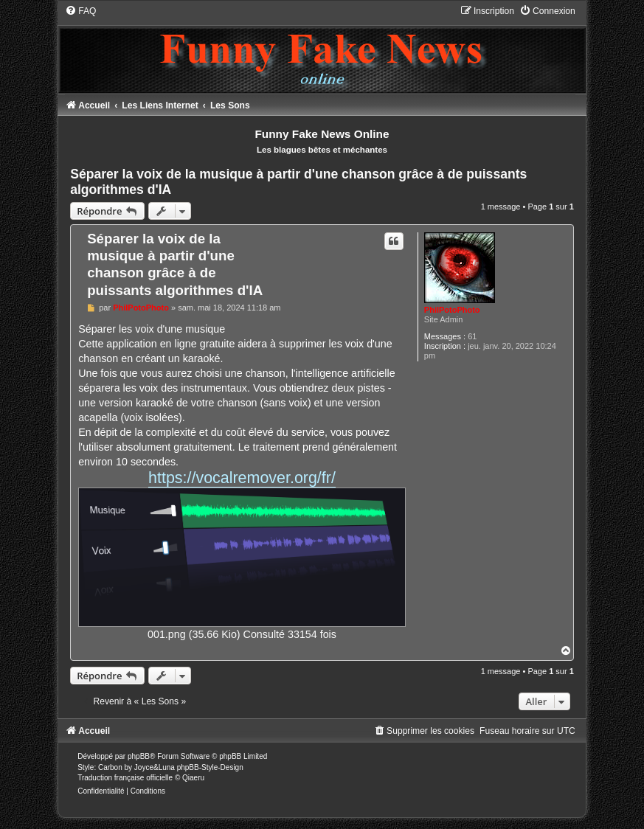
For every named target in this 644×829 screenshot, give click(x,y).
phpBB (139, 756)
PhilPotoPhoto (452, 310)
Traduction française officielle (125, 778)
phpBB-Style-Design (210, 767)
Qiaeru (193, 778)
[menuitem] (80, 11)
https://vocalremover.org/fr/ (242, 478)
